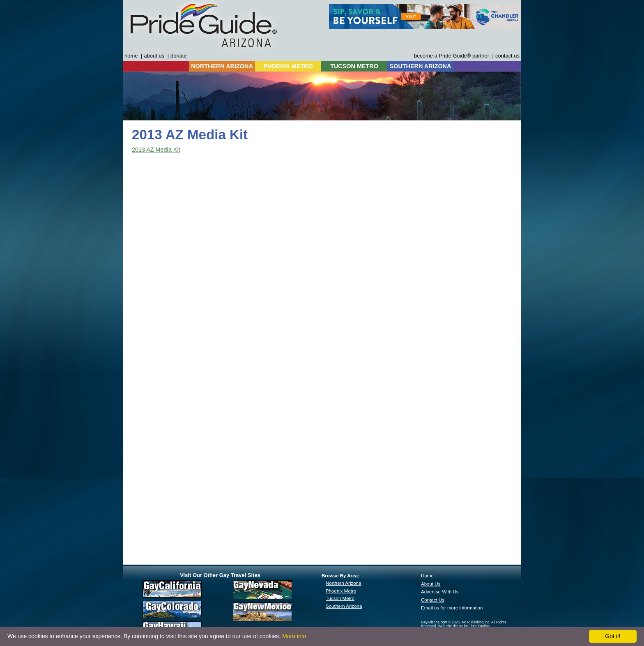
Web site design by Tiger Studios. (465, 626)
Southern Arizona (344, 606)
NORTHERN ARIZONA (222, 66)
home (131, 56)
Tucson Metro (340, 598)
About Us (431, 584)
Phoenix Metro (341, 591)
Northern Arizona (343, 583)
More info (294, 636)
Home (427, 576)
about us (154, 56)
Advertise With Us (440, 592)
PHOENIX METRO (288, 66)
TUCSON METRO (354, 66)
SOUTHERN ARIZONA (421, 66)
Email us (430, 608)
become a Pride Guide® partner (452, 56)
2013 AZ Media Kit (156, 150)
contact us (507, 56)
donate (179, 56)
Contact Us (433, 600)
